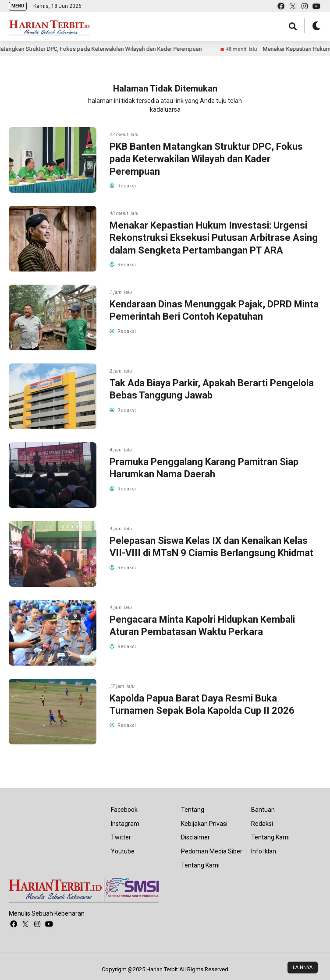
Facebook (124, 810)
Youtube (123, 851)
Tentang (193, 810)
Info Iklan (264, 851)
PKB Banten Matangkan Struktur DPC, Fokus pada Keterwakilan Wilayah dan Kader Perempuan (206, 159)
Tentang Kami (200, 865)
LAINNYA (303, 968)
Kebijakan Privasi (204, 824)
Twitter (121, 837)
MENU (18, 6)
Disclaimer (195, 837)
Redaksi (262, 824)
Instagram (125, 824)
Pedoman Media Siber (212, 851)
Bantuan (263, 810)
